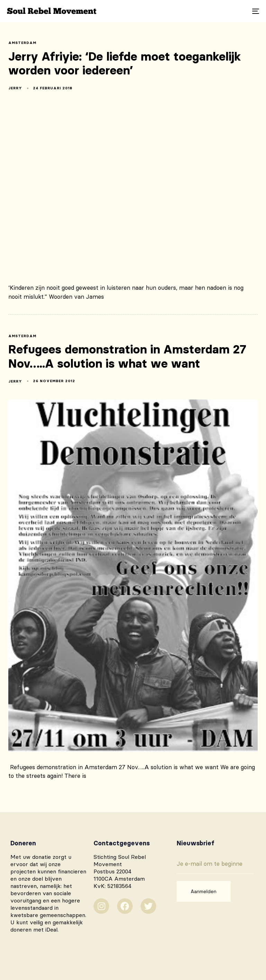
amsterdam (22, 43)
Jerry (15, 88)
